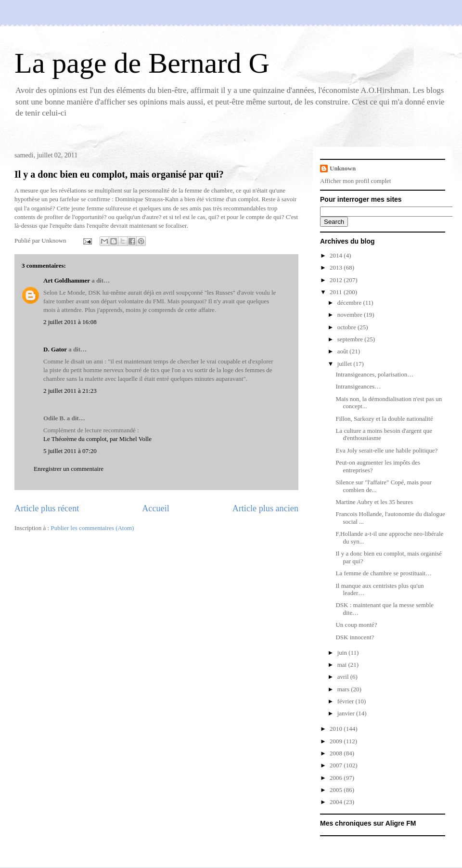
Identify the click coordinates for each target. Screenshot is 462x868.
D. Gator (55, 349)
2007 (337, 765)
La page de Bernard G (142, 63)
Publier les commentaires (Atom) (92, 528)
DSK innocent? (355, 637)
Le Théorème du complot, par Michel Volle (97, 439)
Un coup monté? (356, 625)
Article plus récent (47, 508)
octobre (347, 327)
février (346, 701)
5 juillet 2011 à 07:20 (70, 451)
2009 (337, 741)
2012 (337, 280)
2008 (337, 753)
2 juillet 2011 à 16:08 (70, 322)
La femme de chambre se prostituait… (384, 573)
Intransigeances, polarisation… (374, 374)
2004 (337, 802)
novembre (351, 315)
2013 (337, 267)
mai (343, 665)
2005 (337, 790)
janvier (347, 713)
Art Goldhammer (67, 280)
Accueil (156, 508)
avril (344, 677)
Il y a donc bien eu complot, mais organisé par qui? (119, 174)
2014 (337, 255)
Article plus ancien (265, 508)
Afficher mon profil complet (355, 181)
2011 (337, 292)
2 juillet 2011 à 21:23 (70, 391)
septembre (351, 339)
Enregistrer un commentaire (69, 469)
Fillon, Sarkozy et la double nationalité (384, 419)
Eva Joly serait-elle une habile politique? (386, 450)
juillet (346, 364)
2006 (337, 778)
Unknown (343, 168)
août (344, 351)
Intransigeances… (358, 386)
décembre (350, 303)
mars (344, 689)
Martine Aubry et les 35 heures (374, 502)
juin (343, 653)
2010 (337, 729)
